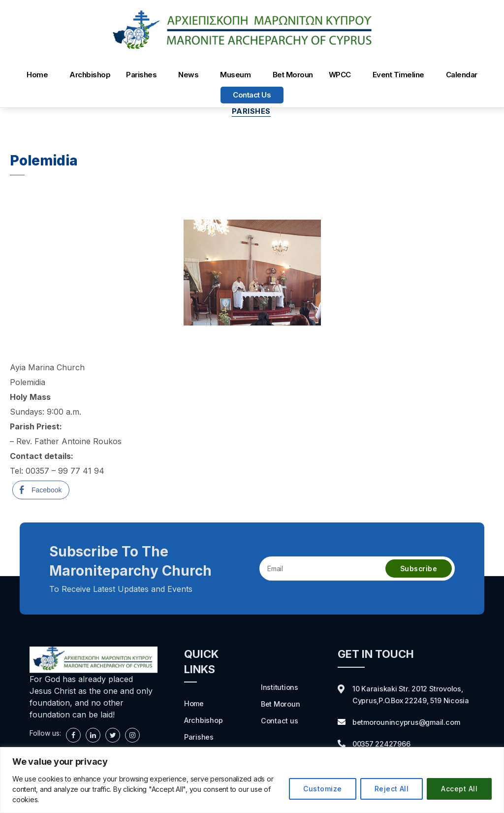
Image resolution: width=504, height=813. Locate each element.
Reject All (392, 789)
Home (37, 75)
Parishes (141, 75)
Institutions (280, 688)
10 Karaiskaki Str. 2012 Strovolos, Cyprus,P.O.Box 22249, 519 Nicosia (412, 701)
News (188, 75)
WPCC (340, 75)
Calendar (462, 75)
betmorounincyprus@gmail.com (410, 735)
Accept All (459, 789)
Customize (322, 789)
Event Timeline (398, 75)
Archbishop (90, 75)
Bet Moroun (293, 75)
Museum (235, 75)
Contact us (252, 95)
